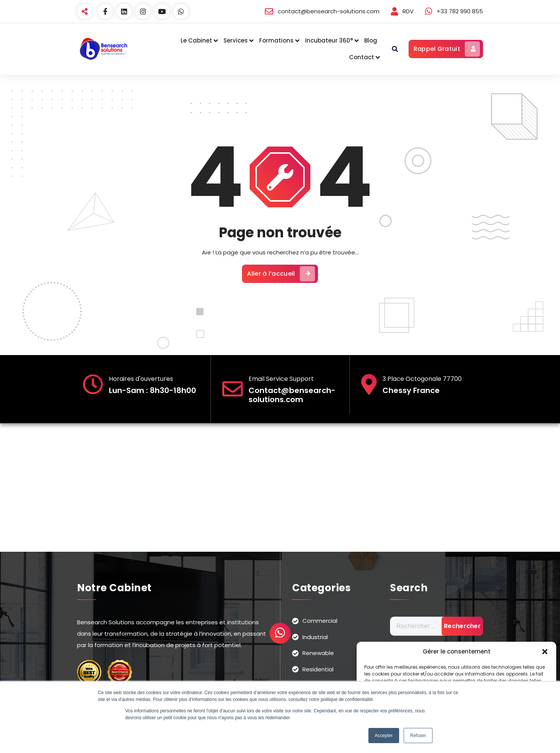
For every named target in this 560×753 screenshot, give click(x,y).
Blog (371, 40)
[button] (545, 652)
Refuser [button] (418, 736)
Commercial (320, 621)
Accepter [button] (384, 736)
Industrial (315, 637)
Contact (362, 57)
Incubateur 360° (329, 40)
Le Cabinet (196, 40)
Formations (276, 40)
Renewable (318, 653)
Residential (318, 669)
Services (236, 40)
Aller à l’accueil (281, 274)
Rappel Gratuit (447, 49)
